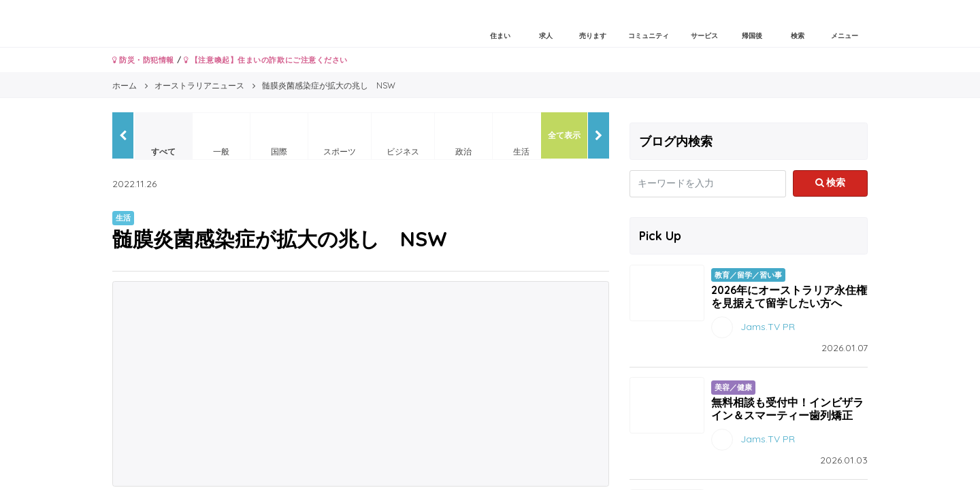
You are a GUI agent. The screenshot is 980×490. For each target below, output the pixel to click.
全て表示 (564, 135)
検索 (831, 182)
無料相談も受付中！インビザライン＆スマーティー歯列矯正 (787, 409)
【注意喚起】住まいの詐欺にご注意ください (266, 60)
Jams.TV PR (768, 327)
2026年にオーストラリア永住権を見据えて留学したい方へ (789, 296)
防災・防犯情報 (143, 60)
